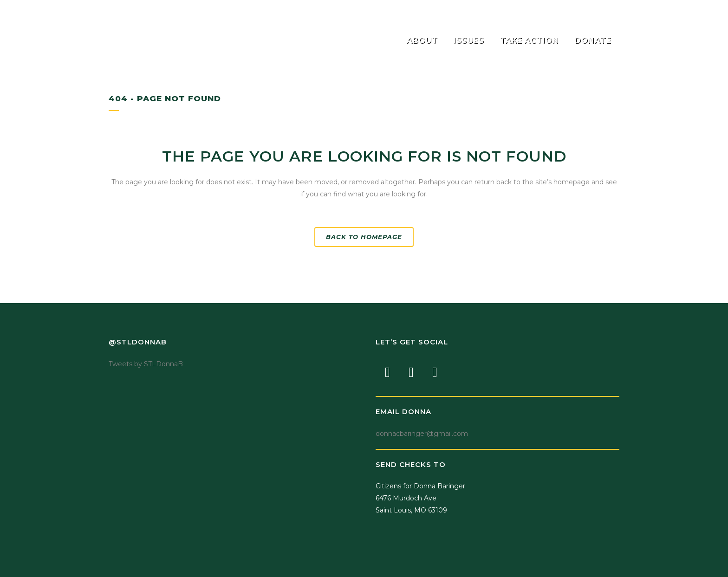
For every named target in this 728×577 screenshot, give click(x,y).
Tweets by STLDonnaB (146, 364)
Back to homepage (364, 237)
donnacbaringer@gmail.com (422, 434)
